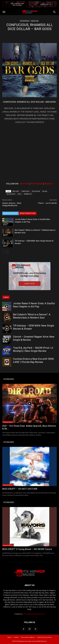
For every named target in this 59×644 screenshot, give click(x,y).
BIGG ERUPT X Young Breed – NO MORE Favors (27, 549)
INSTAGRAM (36, 184)
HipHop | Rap (35, 21)
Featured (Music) (25, 21)
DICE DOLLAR (36, 191)
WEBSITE (49, 184)
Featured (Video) (8, 422)
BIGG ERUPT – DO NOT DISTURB (20, 489)
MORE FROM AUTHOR (28, 213)
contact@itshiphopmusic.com (34, 614)
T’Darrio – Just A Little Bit (47, 203)
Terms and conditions (28, 637)
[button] (4, 12)
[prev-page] (4, 252)
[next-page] (7, 252)
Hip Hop (45, 191)
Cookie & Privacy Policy (44, 637)
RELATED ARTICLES (10, 213)
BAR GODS (16, 191)
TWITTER (24, 184)
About (9, 637)
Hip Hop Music (11, 194)
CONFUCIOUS (25, 191)
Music (20, 194)
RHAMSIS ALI (28, 194)
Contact (16, 637)
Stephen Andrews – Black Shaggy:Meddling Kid (12, 204)
